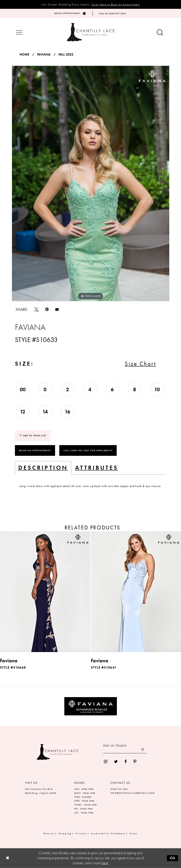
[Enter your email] (125, 750)
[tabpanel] (91, 183)
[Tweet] (36, 309)
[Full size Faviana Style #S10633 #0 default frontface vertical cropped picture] (91, 183)
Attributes (97, 468)
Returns (49, 833)
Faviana (44, 55)
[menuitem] (106, 762)
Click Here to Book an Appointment (116, 4)
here (105, 863)
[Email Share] (57, 309)
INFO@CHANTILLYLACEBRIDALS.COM (133, 793)
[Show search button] (160, 33)
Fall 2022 (66, 55)
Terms (133, 833)
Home (24, 55)
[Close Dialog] (7, 858)
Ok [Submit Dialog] (173, 858)
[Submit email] (143, 750)
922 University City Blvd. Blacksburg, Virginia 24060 (41, 791)
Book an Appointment (35, 450)
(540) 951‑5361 (120, 789)
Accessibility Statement (108, 833)
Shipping (65, 833)
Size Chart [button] (140, 364)
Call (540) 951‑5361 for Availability (88, 450)
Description (43, 468)
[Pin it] (47, 309)
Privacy (81, 833)
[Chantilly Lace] (91, 32)
